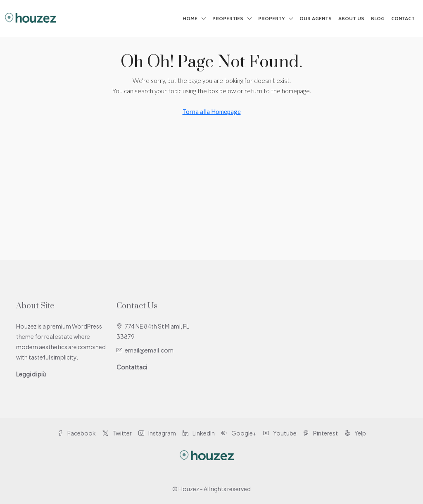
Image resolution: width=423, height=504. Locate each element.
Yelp (355, 433)
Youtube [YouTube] (280, 433)
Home (190, 18)
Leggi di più (31, 374)
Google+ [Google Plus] (239, 433)
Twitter (117, 433)
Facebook (77, 433)
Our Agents (316, 18)
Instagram (157, 433)
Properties (228, 18)
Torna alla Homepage (212, 111)
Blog (378, 18)
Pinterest (321, 433)
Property (271, 18)
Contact (403, 18)
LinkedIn (199, 433)
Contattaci (132, 367)
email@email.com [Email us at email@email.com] (149, 350)
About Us (351, 18)
